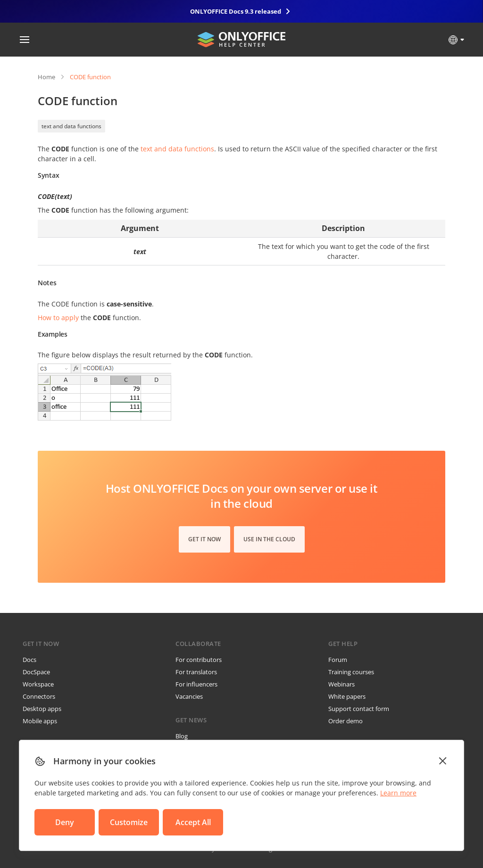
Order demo (346, 721)
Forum (338, 660)
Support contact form (359, 709)
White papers (347, 696)
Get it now (204, 539)
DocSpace (36, 672)
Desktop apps (42, 709)
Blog (182, 736)
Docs (29, 660)
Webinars (341, 684)
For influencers (196, 684)
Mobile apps (40, 721)
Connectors (39, 696)
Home (46, 77)
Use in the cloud (269, 539)
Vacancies (189, 696)
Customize (129, 822)
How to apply (58, 318)
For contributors (199, 660)
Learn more (398, 793)
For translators (196, 672)
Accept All (193, 822)
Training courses (351, 672)
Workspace (38, 684)
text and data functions (71, 126)
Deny (65, 822)
